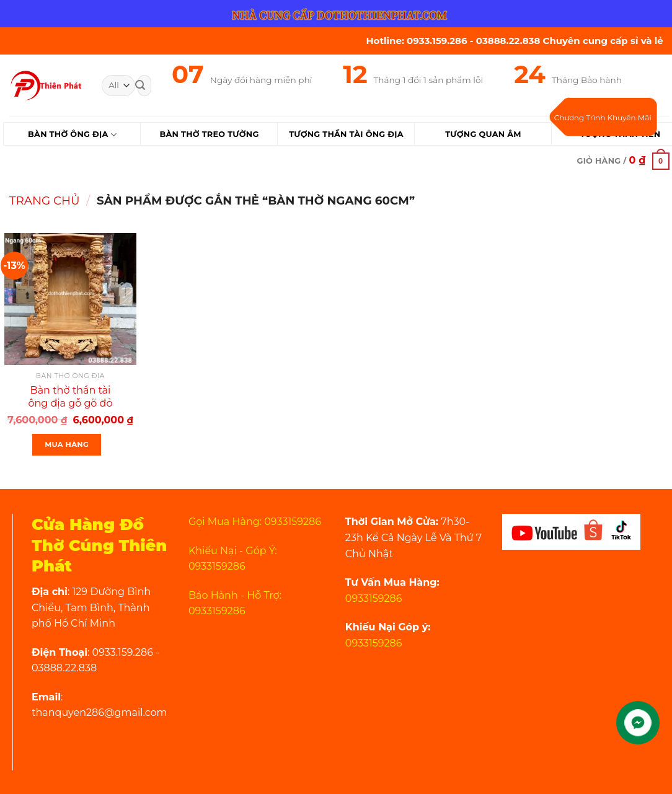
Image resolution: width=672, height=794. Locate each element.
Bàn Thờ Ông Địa (72, 135)
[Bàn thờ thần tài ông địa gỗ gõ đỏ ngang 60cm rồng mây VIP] (70, 299)
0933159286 (374, 598)
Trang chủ (45, 201)
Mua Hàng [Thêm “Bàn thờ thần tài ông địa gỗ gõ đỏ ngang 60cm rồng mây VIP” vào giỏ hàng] (67, 444)
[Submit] (140, 86)
